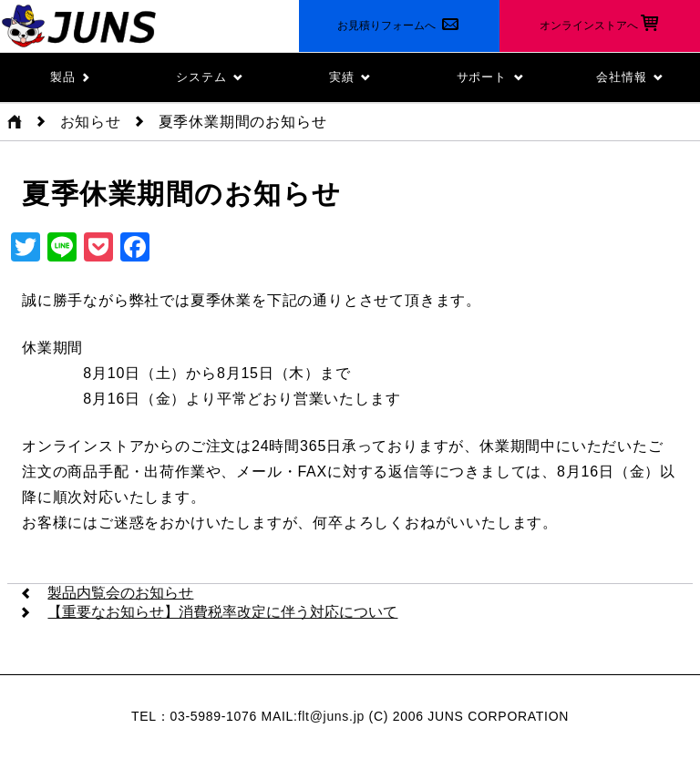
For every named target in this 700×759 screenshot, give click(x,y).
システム (210, 77)
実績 (350, 77)
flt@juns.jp (331, 716)
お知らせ (91, 122)
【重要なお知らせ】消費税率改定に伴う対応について (222, 612)
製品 (70, 77)
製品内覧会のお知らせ (120, 593)
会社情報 (630, 77)
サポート (490, 77)
